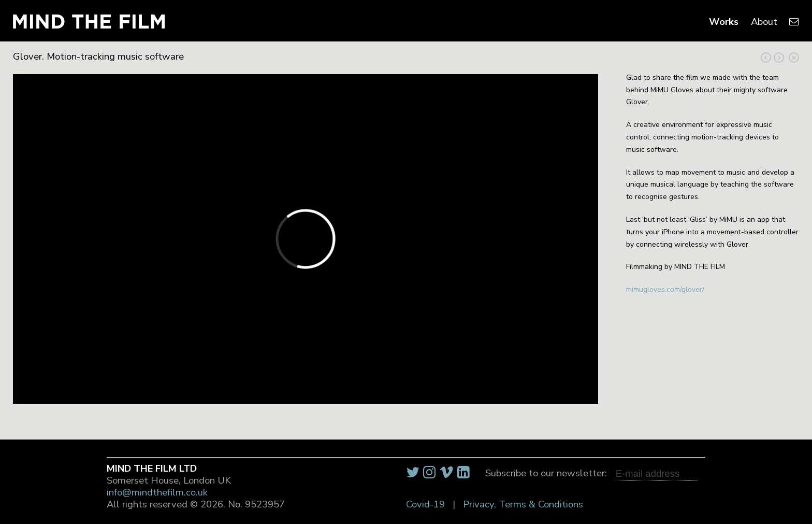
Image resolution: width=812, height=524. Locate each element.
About (764, 22)
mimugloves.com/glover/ (665, 289)
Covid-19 (425, 504)
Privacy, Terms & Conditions (523, 504)
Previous (779, 58)
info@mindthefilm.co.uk (157, 492)
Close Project (794, 58)
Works (724, 22)
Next (766, 58)
